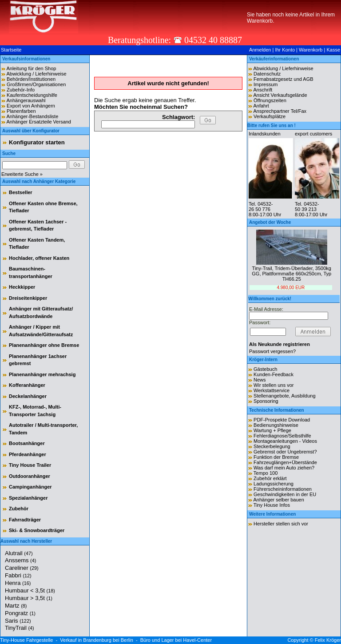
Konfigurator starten (37, 142)
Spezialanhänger (28, 498)
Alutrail (19, 553)
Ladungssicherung (274, 484)
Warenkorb (311, 50)
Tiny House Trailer (30, 465)
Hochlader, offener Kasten (39, 258)
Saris (18, 621)
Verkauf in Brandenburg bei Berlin (97, 640)
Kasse (333, 50)
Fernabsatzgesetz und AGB (284, 79)
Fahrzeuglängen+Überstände (285, 462)
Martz (16, 606)
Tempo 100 (266, 473)
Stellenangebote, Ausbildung (284, 396)
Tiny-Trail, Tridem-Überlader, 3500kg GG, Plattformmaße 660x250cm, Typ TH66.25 (291, 274)
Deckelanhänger (28, 396)
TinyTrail (20, 628)
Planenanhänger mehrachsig (42, 374)
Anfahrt (261, 106)
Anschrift (263, 90)
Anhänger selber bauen (278, 500)
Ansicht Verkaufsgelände (280, 95)
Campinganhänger (30, 487)
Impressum (266, 84)
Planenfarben (21, 111)
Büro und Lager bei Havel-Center (176, 640)
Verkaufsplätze (270, 116)
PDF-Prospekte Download (282, 420)
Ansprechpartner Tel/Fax (280, 111)
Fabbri (18, 575)
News (260, 380)
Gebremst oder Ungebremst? (285, 452)
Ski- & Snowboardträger (37, 530)
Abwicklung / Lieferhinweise (36, 74)
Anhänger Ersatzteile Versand (39, 122)
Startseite (11, 50)
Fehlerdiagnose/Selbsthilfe (282, 436)
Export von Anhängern (31, 106)
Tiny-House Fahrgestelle (26, 640)
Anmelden (260, 50)
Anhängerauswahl (26, 100)
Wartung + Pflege (272, 430)
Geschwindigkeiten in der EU (285, 494)
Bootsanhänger (27, 443)
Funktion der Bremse (276, 457)
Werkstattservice (272, 390)
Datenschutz (267, 74)
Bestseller (21, 192)
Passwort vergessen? (272, 351)
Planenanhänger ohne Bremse (44, 345)
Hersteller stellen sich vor (281, 524)
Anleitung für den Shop (31, 68)
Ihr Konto (285, 50)
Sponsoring (266, 401)
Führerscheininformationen (283, 489)
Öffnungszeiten (270, 100)
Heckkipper (22, 287)
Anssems (20, 560)
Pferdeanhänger (28, 454)
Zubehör (19, 509)
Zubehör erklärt (270, 478)
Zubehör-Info (21, 90)
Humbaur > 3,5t (29, 598)
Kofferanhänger (27, 385)
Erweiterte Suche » (22, 174)
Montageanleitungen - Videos (285, 441)
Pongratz (20, 613)
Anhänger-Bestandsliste (32, 116)
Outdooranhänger (30, 476)
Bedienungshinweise (276, 425)
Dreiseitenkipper (28, 298)
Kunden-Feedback (274, 374)
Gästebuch (265, 369)
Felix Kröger (328, 640)
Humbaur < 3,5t (30, 590)
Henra (18, 583)
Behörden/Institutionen (31, 79)
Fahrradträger (25, 520)
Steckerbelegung (272, 446)
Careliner (22, 568)
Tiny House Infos (272, 505)
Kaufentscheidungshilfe (32, 95)
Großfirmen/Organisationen (36, 84)
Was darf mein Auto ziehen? (284, 468)
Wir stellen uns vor (274, 385)
